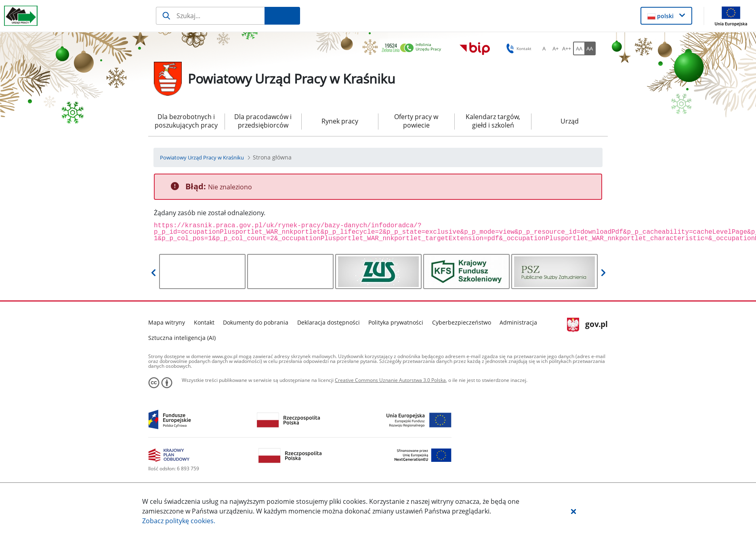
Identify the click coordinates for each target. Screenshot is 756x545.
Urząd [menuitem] (570, 121)
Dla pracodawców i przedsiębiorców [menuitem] (263, 121)
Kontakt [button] (518, 48)
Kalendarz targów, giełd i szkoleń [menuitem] (493, 121)
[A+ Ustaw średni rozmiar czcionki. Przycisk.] (555, 48)
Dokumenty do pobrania (256, 322)
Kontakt (204, 322)
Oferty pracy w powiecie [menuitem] (416, 121)
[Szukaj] (210, 16)
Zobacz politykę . (179, 521)
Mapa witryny (167, 322)
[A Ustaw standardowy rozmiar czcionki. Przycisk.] (544, 48)
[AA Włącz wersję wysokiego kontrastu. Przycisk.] (590, 48)
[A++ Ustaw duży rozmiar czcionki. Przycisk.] (567, 48)
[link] (414, 48)
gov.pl (587, 325)
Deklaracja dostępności (329, 322)
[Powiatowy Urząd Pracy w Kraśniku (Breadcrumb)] (202, 157)
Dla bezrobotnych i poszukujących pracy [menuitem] (186, 121)
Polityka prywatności (396, 322)
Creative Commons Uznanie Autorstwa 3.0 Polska (390, 380)
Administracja (518, 322)
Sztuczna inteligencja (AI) (182, 338)
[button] (573, 511)
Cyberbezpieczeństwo (462, 322)
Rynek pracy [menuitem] (340, 121)
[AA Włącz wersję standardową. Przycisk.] (579, 48)
